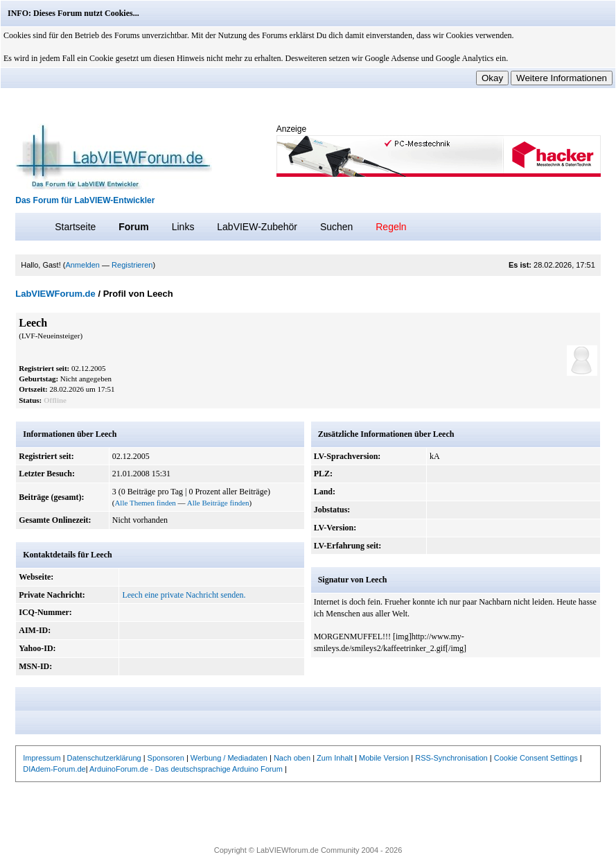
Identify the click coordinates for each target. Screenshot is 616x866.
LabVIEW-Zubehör (257, 227)
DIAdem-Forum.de (54, 769)
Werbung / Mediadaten (229, 758)
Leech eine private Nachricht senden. (184, 595)
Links (183, 227)
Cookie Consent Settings (536, 758)
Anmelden (82, 265)
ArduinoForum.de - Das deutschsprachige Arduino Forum (186, 769)
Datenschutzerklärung (104, 758)
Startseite (75, 227)
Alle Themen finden (145, 503)
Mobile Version (384, 758)
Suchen (336, 227)
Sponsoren (166, 758)
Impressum (42, 758)
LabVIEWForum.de (55, 294)
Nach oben (292, 758)
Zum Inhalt (335, 758)
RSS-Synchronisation (451, 758)
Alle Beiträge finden (218, 503)
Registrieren (132, 265)
